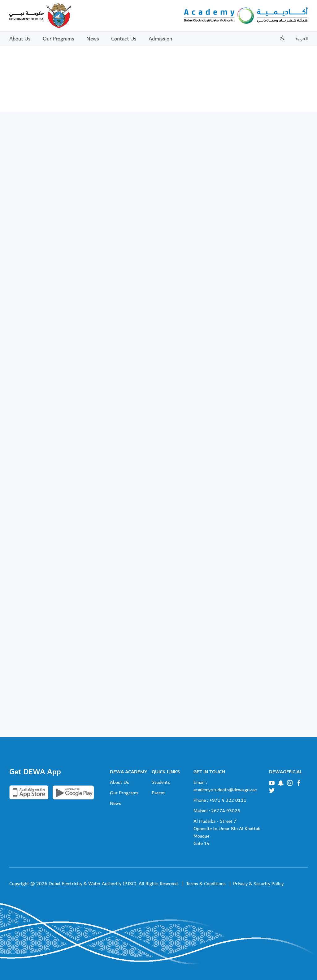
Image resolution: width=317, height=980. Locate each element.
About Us (20, 39)
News (93, 39)
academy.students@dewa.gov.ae (225, 790)
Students (161, 782)
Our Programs (59, 39)
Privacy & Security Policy (258, 884)
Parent (158, 793)
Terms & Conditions (206, 884)
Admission (160, 39)
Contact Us (124, 39)
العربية (302, 39)
